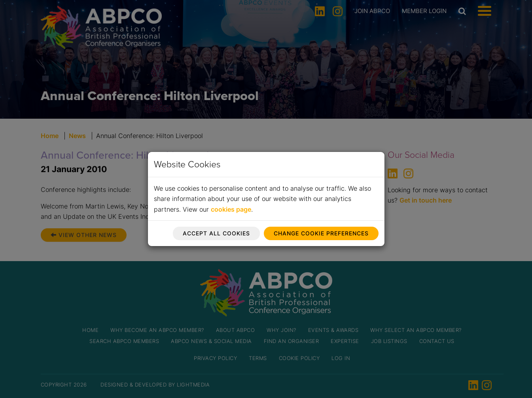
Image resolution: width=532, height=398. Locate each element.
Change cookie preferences (321, 233)
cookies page (231, 209)
